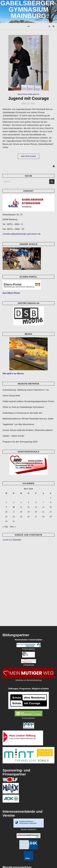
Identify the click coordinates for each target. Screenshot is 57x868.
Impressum (37, 860)
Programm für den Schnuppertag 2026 (20, 442)
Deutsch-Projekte (28, 94)
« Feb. (5, 527)
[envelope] (29, 863)
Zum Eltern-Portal (11, 293)
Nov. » (13, 527)
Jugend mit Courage (28, 98)
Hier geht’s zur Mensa (13, 374)
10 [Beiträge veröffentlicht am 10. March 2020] (14, 507)
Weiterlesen (29, 156)
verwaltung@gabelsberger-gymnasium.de (21, 234)
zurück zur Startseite (12, 540)
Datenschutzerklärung (24, 860)
